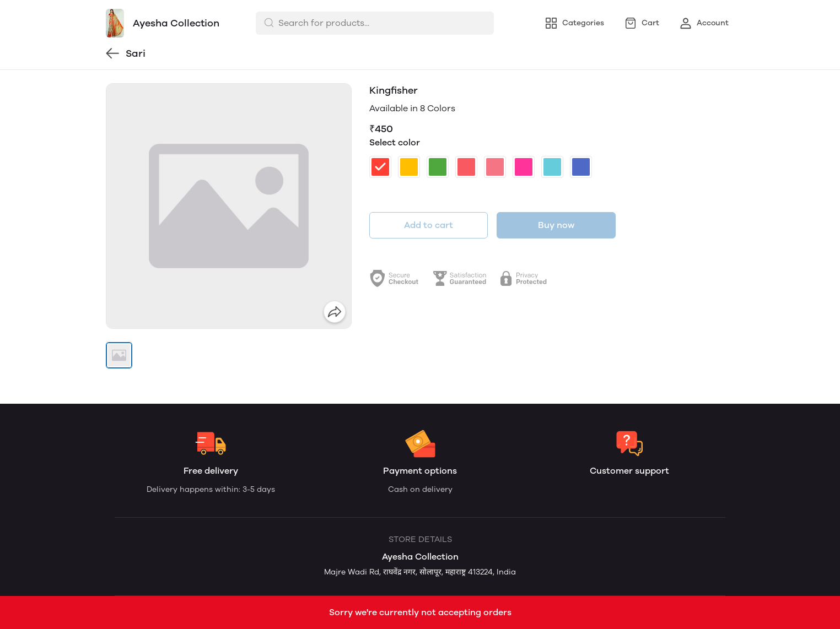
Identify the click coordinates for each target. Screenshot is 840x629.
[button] (119, 355)
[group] (229, 206)
